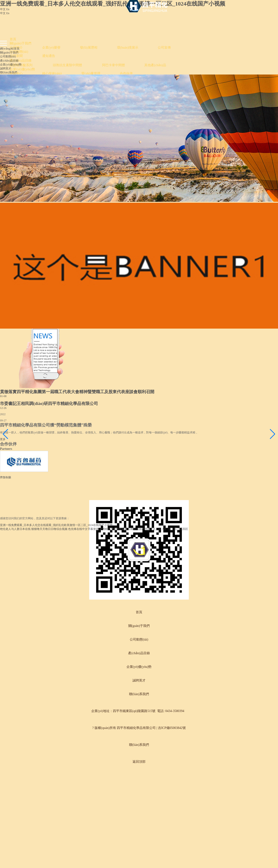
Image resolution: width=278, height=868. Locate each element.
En (8, 9)
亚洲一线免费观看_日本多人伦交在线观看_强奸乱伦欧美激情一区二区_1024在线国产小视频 (113, 4)
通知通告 (49, 56)
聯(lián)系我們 (9, 72)
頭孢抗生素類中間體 (68, 65)
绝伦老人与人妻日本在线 (15, 529)
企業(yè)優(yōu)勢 (22, 69)
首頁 (13, 39)
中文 (3, 9)
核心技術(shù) (52, 73)
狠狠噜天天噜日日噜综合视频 (49, 529)
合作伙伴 (126, 73)
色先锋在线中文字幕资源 (83, 529)
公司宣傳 (164, 48)
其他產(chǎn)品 (155, 65)
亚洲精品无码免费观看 (113, 529)
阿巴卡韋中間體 (114, 65)
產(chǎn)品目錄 (21, 61)
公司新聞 (16, 56)
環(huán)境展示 (128, 48)
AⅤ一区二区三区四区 (175, 529)
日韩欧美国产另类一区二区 (145, 529)
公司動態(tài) (19, 52)
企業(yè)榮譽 (51, 48)
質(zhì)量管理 (91, 73)
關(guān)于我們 (21, 43)
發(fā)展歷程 (89, 48)
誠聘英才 (6, 68)
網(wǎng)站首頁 (10, 49)
